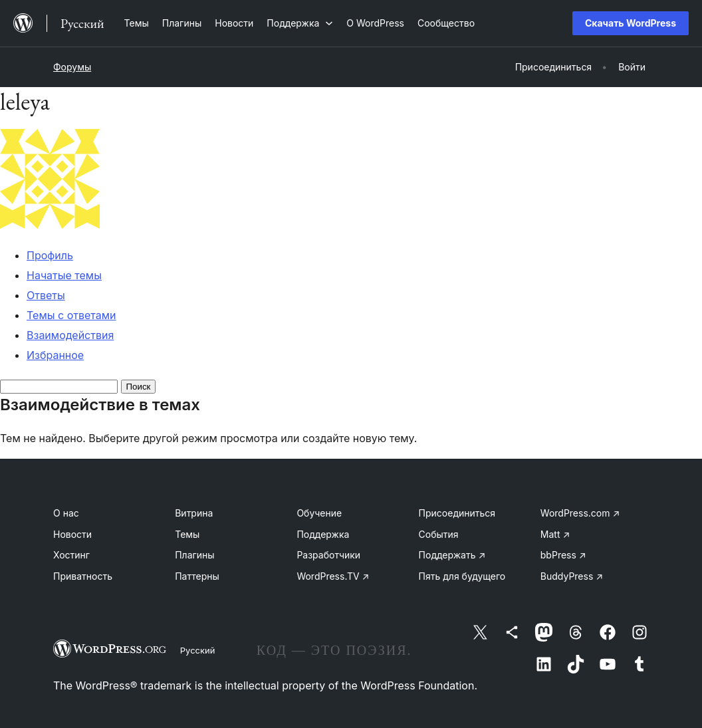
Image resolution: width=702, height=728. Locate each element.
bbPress (563, 555)
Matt (555, 534)
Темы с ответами (71, 315)
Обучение (319, 513)
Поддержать (452, 555)
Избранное (55, 355)
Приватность (83, 576)
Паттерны (197, 576)
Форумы (72, 67)
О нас (66, 513)
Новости (72, 534)
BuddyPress (572, 576)
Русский (198, 650)
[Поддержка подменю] (300, 23)
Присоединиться (457, 513)
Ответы (46, 295)
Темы (187, 534)
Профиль (50, 255)
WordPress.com (580, 513)
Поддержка (323, 534)
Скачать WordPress (631, 23)
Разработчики (328, 555)
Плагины (194, 555)
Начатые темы (64, 275)
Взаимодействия (70, 335)
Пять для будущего (462, 576)
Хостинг (71, 555)
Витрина (194, 513)
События (439, 534)
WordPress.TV (333, 576)
